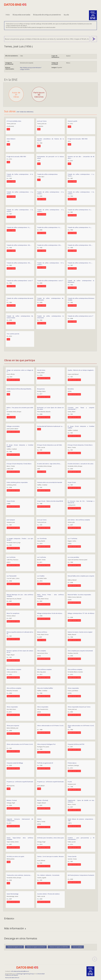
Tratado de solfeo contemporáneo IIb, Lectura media (20, 317)
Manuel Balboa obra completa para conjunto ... (81, 577)
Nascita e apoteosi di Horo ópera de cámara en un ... (20, 652)
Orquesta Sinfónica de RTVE (76, 744)
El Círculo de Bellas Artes (14, 121)
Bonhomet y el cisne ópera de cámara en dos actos (50, 408)
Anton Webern (11, 139)
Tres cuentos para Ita (13, 334)
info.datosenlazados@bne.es (20, 971)
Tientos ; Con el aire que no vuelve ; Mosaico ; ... (50, 857)
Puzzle (70, 782)
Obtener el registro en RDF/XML (59, 947)
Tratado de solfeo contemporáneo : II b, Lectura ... (50, 193)
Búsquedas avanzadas (21, 15)
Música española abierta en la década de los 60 (20, 633)
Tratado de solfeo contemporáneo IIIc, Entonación (50, 299)
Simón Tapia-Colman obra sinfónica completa (20, 839)
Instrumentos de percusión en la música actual (50, 157)
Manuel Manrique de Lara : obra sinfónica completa (20, 595)
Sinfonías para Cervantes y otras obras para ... (50, 839)
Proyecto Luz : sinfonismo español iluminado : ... (20, 782)
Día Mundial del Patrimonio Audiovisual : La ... (50, 426)
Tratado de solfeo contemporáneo (47, 174)
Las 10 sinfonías (42, 538)
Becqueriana (41, 389)
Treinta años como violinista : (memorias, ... (19, 875)
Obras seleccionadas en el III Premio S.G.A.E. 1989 (81, 726)
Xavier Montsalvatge (13, 894)
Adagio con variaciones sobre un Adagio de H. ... (20, 371)
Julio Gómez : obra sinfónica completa (79, 520)
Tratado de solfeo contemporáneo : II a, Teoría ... (81, 175)
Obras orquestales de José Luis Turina (79, 707)
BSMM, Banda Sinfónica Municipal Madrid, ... (20, 389)
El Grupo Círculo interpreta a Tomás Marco (80, 445)
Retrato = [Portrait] (43, 800)
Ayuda (66, 15)
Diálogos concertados (13, 426)
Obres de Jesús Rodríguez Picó (46, 744)
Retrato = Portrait (12, 800)
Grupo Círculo (72, 482)
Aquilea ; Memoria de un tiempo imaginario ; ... (81, 371)
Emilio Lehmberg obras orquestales (17, 482)
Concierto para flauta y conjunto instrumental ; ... (81, 408)
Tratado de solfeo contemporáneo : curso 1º (20, 281)
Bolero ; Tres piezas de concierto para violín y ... (20, 408)
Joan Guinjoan (11, 520)
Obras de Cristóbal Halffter (45, 688)
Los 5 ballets (41, 576)
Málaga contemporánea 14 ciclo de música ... (50, 613)
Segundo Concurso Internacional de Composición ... (20, 820)
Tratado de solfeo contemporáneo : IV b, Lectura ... (50, 264)
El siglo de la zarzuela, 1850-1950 (16, 157)
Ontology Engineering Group (25, 974)
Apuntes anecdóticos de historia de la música (50, 140)
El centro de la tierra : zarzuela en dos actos (81, 464)
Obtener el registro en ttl (15, 947)
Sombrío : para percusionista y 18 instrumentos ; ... (81, 839)
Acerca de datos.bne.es (12, 978)
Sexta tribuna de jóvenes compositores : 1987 (81, 820)
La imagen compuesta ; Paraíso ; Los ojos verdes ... (20, 539)
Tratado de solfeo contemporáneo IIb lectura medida (81, 299)
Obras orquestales (73, 688)
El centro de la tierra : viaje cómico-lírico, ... (49, 464)
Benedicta (71, 389)
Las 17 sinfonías (72, 538)
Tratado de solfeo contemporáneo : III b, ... (19, 245)
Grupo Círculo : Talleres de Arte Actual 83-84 (50, 501)
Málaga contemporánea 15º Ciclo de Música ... (81, 614)
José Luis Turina (42, 121)
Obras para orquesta (13, 726)
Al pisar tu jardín (72, 121)
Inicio (8, 15)
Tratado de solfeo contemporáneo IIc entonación (50, 317)
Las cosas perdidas (73, 557)
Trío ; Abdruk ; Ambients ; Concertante (48, 875)
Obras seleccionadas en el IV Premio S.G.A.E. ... (20, 745)
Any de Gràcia (41, 370)
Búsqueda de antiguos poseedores (47, 15)
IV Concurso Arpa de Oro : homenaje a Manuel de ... (81, 502)
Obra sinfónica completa (14, 669)
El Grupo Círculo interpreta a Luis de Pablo (50, 445)
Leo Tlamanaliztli (12, 576)
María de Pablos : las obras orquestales (79, 595)
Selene (39, 819)
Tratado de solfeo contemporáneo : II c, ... (80, 210)
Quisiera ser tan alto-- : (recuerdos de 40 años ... (81, 157)
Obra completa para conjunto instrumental (80, 651)
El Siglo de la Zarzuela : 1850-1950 (78, 139)
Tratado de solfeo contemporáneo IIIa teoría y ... (20, 299)
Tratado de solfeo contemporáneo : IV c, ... (80, 263)
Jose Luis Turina (42, 520)
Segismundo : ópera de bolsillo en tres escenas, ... (81, 801)
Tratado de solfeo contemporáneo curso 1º (80, 316)
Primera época (72, 763)
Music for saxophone (13, 613)
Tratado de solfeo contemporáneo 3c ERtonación (81, 281)
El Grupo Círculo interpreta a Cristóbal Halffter (81, 427)
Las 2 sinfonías (11, 557)
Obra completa (42, 651)
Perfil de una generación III (45, 763)
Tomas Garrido (72, 856)
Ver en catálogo (78, 947)
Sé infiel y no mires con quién (15, 856)
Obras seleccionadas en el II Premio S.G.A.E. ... (50, 726)
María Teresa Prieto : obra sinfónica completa (50, 595)
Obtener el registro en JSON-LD (36, 947)
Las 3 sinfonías (42, 557)
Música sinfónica (42, 632)
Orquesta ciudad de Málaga (15, 763)
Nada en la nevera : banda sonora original (80, 632)
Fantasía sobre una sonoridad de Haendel (50, 482)
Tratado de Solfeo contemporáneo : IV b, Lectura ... (20, 175)
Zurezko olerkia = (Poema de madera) (48, 894)
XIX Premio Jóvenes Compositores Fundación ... (81, 876)
